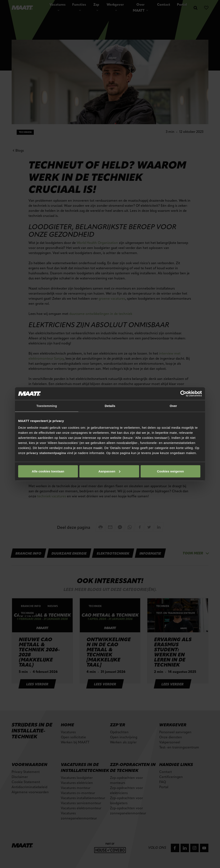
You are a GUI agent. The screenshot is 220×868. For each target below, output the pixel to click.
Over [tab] (173, 406)
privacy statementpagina (46, 453)
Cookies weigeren (170, 471)
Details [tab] (110, 406)
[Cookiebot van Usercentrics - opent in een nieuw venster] (183, 394)
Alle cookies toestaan (48, 471)
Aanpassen (109, 471)
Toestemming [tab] (47, 406)
